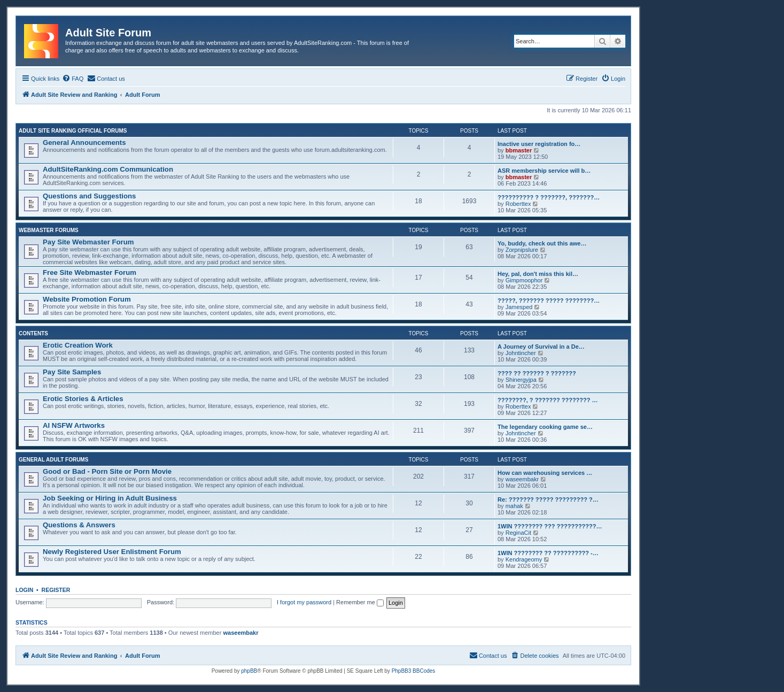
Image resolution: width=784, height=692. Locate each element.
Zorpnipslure (522, 250)
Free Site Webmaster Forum (90, 272)
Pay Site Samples (72, 372)
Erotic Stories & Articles (83, 399)
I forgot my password (304, 602)
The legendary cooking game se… (545, 427)
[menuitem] (73, 79)
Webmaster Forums (49, 230)
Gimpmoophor (524, 280)
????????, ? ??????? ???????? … (548, 400)
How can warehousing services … (545, 473)
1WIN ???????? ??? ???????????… (550, 526)
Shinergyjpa (521, 380)
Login (24, 590)
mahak (514, 506)
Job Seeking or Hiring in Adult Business (110, 498)
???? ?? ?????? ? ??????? (537, 373)
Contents (33, 333)
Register (56, 590)
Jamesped (519, 307)
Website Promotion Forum (87, 299)
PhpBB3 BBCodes (414, 671)
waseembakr (522, 479)
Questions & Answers (79, 525)
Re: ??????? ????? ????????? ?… (548, 499)
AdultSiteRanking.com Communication (108, 169)
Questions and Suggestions (89, 196)
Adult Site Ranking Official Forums (73, 131)
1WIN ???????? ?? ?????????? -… (548, 553)
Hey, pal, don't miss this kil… (538, 274)
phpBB (249, 671)
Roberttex (518, 204)
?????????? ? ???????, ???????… (549, 197)
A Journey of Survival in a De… (541, 347)
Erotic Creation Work (78, 345)
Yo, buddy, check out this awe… (542, 243)
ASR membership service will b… (544, 171)
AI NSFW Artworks (74, 425)
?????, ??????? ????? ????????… (549, 301)
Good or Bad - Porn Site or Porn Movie (107, 471)
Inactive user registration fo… (539, 144)
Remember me (360, 602)
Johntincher (521, 353)
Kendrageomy (524, 559)
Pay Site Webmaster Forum (88, 242)
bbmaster (519, 150)
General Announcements (84, 143)
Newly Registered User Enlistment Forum (112, 552)
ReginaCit (518, 533)
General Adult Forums (53, 460)
